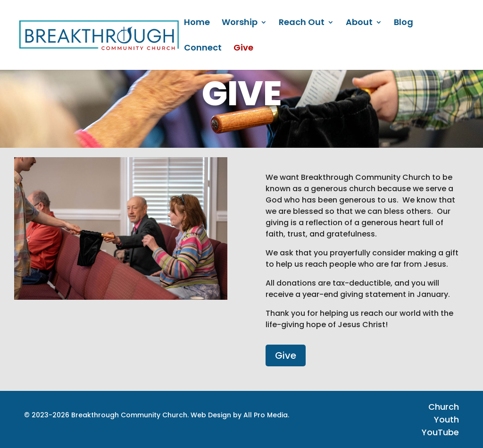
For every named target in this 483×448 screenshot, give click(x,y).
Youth (446, 419)
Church (444, 407)
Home (197, 23)
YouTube (440, 432)
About (359, 23)
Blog (404, 23)
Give (243, 49)
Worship (240, 23)
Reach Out (302, 23)
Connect (203, 49)
